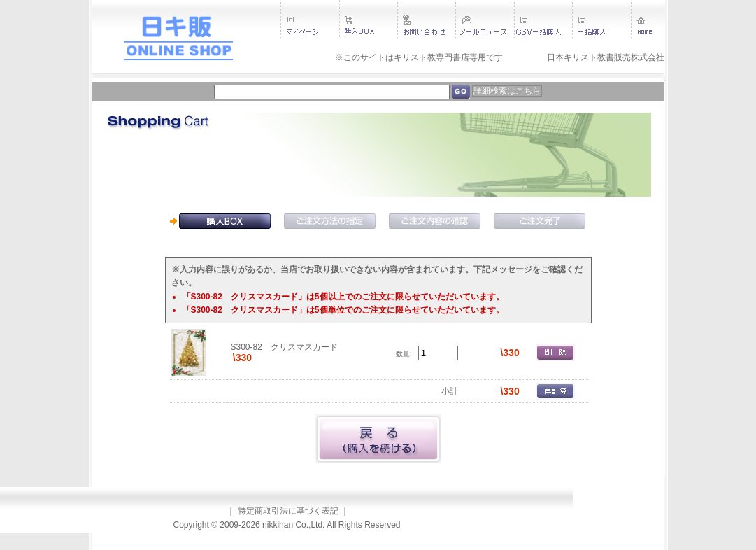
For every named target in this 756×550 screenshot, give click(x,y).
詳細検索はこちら (507, 91)
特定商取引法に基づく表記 (288, 511)
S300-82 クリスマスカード (284, 347)
